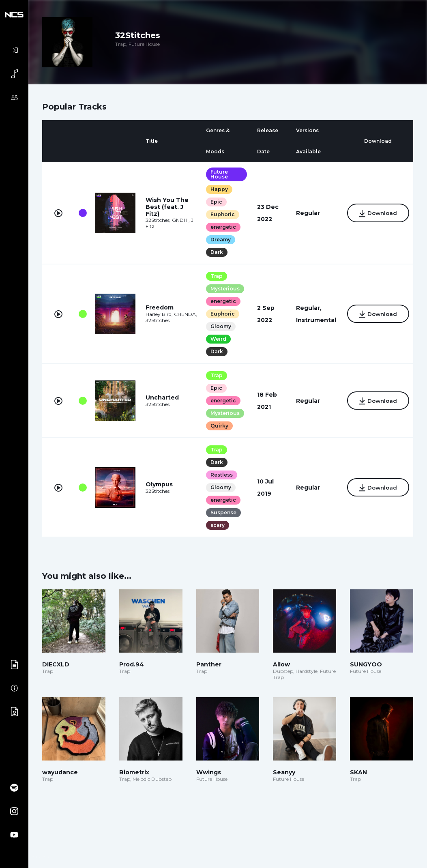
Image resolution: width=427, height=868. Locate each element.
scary (215, 525)
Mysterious (222, 289)
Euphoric (220, 214)
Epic (213, 202)
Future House (216, 174)
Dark (214, 252)
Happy (216, 189)
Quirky (217, 426)
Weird (216, 339)
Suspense (221, 512)
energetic (220, 227)
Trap (214, 276)
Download (376, 214)
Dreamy (218, 240)
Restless (219, 475)
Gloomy (218, 326)
